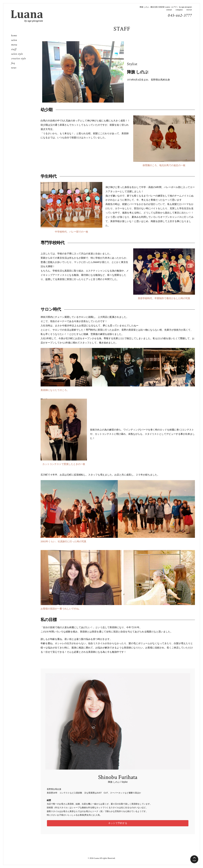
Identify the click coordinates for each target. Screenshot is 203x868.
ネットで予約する (118, 823)
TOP (194, 861)
